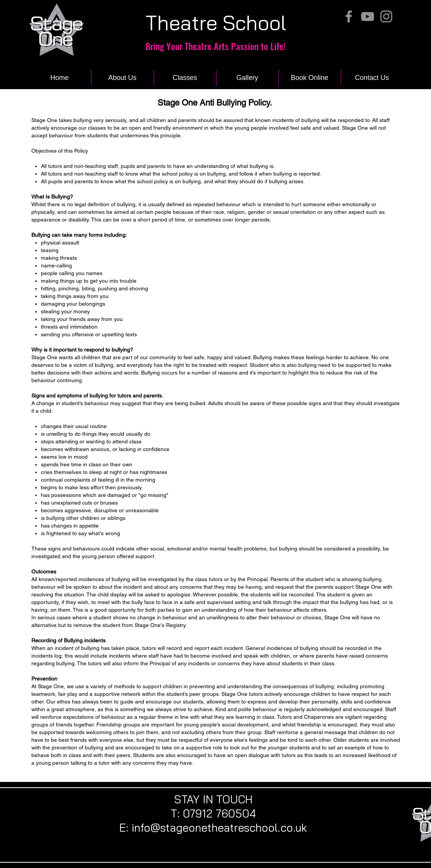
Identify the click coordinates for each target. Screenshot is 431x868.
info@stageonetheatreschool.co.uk (219, 827)
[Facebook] (349, 16)
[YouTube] (368, 16)
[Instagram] (386, 16)
